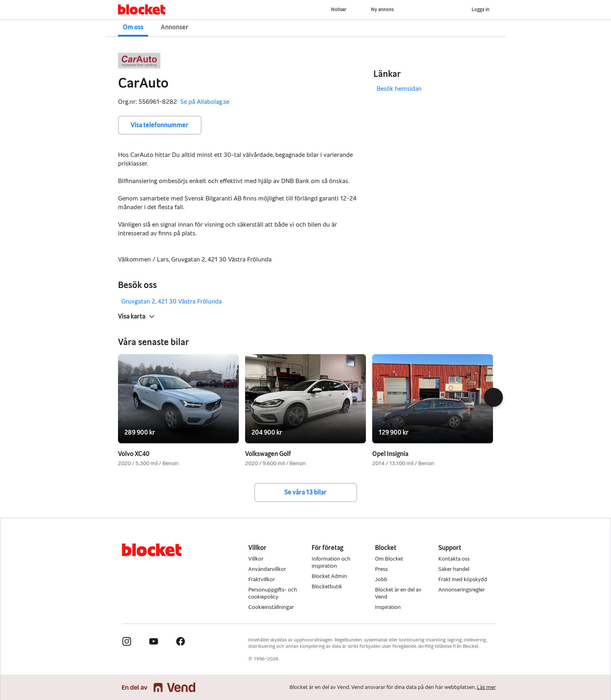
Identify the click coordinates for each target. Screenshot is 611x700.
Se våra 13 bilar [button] (305, 492)
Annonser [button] (175, 27)
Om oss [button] (133, 27)
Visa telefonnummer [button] (160, 125)
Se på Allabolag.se (205, 102)
